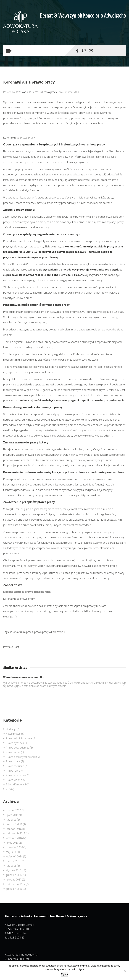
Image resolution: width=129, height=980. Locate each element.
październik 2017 (16, 884)
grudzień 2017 (14, 875)
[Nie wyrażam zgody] (125, 971)
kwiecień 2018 (14, 856)
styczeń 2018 (14, 870)
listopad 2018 (14, 829)
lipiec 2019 (12, 815)
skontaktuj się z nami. (29, 611)
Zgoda (64, 974)
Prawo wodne (14, 780)
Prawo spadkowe (16, 775)
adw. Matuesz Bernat (27, 92)
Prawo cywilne (14, 743)
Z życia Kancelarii (16, 784)
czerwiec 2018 (14, 847)
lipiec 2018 (12, 843)
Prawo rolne (13, 771)
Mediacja (11, 729)
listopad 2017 (14, 879)
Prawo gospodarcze (18, 747)
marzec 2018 (13, 861)
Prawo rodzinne (15, 766)
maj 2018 (11, 852)
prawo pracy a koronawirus (50, 632)
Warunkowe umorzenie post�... (24, 677)
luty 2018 (11, 866)
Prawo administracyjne (19, 738)
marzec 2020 (13, 810)
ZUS (8, 789)
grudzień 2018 (14, 824)
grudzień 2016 (14, 889)
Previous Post (11, 647)
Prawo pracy (50, 92)
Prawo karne (13, 752)
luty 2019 (11, 819)
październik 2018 (16, 833)
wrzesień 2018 (14, 838)
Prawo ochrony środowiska (21, 757)
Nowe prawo (13, 734)
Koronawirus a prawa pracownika (27, 592)
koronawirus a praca (21, 632)
